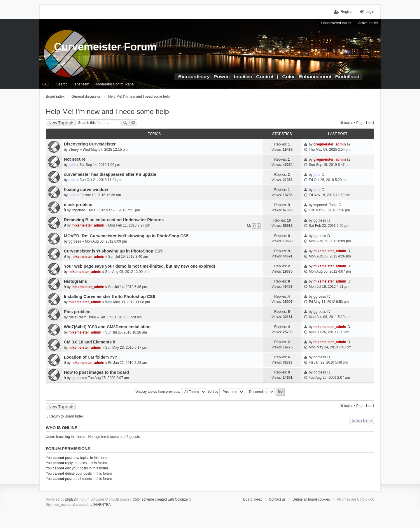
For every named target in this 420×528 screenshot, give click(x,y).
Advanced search (133, 123)
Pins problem (77, 312)
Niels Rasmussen (82, 317)
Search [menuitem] (62, 84)
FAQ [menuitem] (46, 84)
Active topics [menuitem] (368, 23)
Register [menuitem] (347, 12)
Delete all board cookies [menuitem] (311, 499)
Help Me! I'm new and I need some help (107, 112)
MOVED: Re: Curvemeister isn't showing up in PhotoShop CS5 (126, 236)
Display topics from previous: (171, 392)
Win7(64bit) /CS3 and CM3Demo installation (107, 327)
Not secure (75, 159)
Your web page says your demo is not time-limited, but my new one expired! (140, 266)
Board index (253, 499)
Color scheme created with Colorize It (161, 499)
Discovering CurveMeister (90, 144)
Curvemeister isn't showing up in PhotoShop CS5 (113, 251)
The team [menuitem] (82, 84)
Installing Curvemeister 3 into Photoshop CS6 (110, 297)
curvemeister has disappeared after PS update (110, 174)
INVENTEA (102, 505)
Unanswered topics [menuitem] (336, 23)
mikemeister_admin (88, 225)
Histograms (75, 281)
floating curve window (86, 190)
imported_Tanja (83, 210)
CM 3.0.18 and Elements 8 (90, 342)
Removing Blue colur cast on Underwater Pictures (114, 220)
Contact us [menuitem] (277, 499)
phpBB (71, 499)
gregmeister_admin (330, 144)
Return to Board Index (66, 416)
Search (125, 123)
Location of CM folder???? (91, 357)
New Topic (59, 123)
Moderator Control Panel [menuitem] (115, 84)
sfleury (74, 150)
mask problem (78, 205)
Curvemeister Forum (105, 47)
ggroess (320, 220)
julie (72, 165)
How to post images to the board (96, 372)
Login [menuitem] (370, 12)
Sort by (226, 392)
